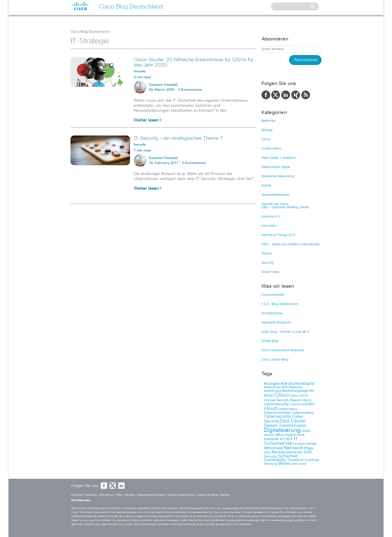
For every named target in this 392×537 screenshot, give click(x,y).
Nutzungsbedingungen (151, 495)
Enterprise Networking (278, 176)
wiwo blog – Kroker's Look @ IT (285, 332)
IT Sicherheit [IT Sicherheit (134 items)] (281, 441)
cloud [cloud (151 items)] (270, 408)
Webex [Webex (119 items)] (285, 464)
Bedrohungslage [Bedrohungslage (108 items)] (295, 391)
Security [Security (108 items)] (270, 456)
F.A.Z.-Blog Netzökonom (280, 304)
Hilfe (119, 495)
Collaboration (271, 149)
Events (266, 186)
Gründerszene (272, 313)
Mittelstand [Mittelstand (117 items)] (273, 448)
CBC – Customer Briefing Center (285, 207)
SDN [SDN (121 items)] (307, 452)
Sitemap (129, 495)
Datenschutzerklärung (181, 495)
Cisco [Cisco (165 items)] (282, 395)
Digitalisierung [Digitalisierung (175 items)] (282, 430)
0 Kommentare (190, 90)
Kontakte (77, 495)
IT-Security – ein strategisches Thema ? (178, 138)
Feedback (91, 495)
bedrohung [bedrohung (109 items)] (273, 391)
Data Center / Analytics (279, 158)
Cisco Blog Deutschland (89, 32)
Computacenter (273, 295)
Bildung (267, 130)
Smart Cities (270, 272)
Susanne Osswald (163, 85)
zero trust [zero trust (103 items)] (299, 464)
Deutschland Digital (276, 167)
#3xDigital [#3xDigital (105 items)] (272, 384)
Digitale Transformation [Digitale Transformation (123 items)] (285, 425)
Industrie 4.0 (271, 217)
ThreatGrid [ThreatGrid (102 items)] (295, 460)
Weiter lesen (148, 120)
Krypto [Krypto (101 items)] (300, 444)
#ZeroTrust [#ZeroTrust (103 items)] (272, 387)
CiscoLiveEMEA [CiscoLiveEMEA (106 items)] (302, 404)
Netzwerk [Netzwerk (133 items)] (294, 448)
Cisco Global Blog (275, 360)
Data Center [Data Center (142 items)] (293, 421)
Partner (267, 254)
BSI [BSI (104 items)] (312, 391)
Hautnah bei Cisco (275, 204)
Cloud (266, 139)
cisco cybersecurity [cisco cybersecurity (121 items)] (288, 402)
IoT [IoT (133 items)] (290, 439)
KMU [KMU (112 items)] (290, 444)
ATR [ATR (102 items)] (284, 387)
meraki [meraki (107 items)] (311, 444)
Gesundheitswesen (275, 195)
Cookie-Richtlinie (207, 495)
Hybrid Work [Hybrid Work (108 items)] (295, 435)
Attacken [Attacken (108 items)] (296, 387)
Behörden (269, 121)
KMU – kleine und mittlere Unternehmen (290, 244)
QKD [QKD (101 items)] (267, 453)
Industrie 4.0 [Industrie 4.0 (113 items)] (275, 439)
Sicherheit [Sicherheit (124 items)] (288, 456)
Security (267, 263)
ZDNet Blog (270, 341)
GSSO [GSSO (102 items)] (306, 431)
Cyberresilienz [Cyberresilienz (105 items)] (303, 413)
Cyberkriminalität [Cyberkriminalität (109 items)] (277, 413)
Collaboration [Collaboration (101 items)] (287, 409)
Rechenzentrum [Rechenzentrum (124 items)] (287, 452)
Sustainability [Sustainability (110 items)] (275, 460)
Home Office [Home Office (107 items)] (274, 435)
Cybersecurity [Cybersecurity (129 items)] (277, 417)
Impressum (107, 495)
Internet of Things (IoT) (278, 235)
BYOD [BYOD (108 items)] (269, 396)
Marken (225, 495)
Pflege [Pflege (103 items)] (309, 448)
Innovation (269, 226)
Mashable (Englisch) (276, 323)
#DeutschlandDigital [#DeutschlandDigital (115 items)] (297, 384)
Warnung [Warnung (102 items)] (271, 464)
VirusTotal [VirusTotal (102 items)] (312, 460)
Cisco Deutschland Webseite (283, 350)
